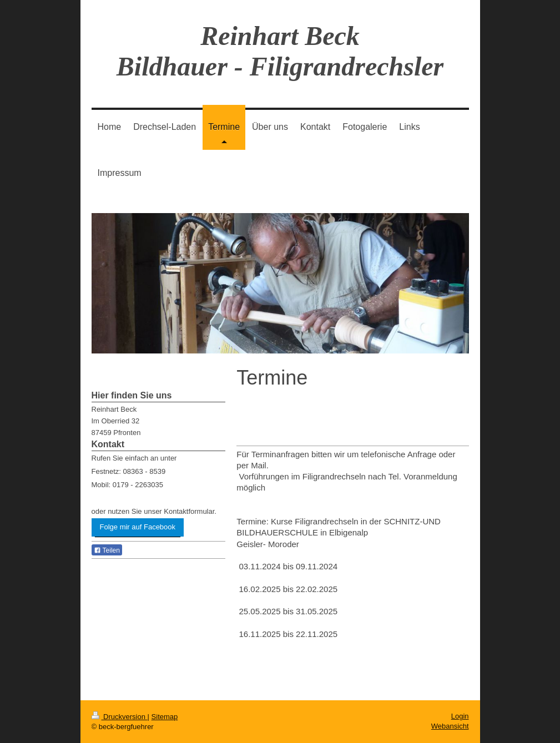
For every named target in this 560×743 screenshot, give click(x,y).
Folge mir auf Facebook (138, 527)
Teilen (107, 550)
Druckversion (120, 717)
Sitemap (165, 717)
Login (460, 716)
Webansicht (450, 726)
